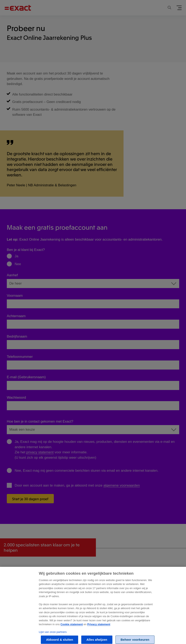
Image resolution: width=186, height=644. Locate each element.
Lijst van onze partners (53, 635)
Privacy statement (99, 627)
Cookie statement (72, 627)
